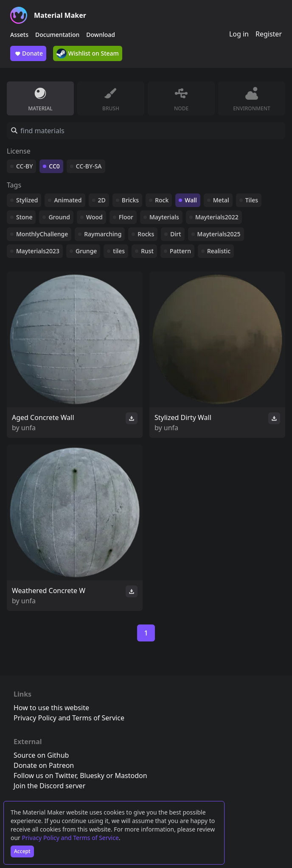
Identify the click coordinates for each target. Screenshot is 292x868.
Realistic (219, 251)
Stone (24, 217)
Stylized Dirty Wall (183, 417)
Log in (239, 34)
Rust (147, 251)
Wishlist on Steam (88, 53)
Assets (19, 35)
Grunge (86, 251)
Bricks (130, 200)
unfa (28, 428)
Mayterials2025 (219, 234)
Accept (22, 851)
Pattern (180, 251)
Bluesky (92, 776)
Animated (68, 200)
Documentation (57, 35)
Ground (59, 217)
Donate (28, 53)
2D (102, 200)
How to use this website (51, 708)
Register (269, 34)
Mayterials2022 (217, 217)
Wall (191, 200)
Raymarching (103, 234)
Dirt (175, 234)
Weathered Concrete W (49, 591)
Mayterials (164, 217)
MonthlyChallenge (42, 234)
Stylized (27, 200)
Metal (221, 200)
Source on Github (41, 755)
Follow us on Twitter (45, 776)
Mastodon (131, 776)
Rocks (146, 234)
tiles (119, 251)
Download (101, 35)
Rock (162, 200)
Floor (126, 217)
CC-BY (24, 166)
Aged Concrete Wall (43, 417)
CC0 (54, 166)
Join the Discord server (49, 786)
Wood (94, 217)
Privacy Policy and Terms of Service (70, 838)
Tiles (252, 200)
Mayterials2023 (38, 251)
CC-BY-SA (89, 166)
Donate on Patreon (44, 765)
